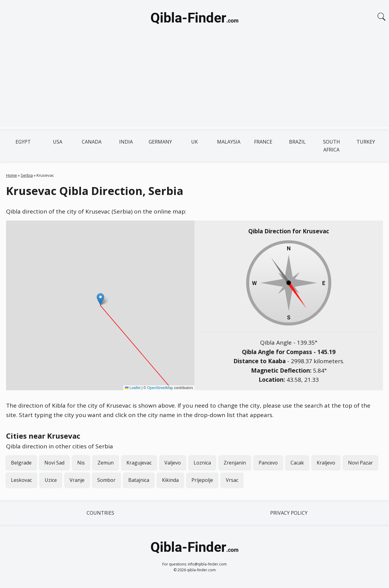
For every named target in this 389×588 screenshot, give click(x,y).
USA (58, 142)
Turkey (366, 142)
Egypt (23, 142)
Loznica (202, 463)
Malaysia (229, 142)
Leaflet (133, 388)
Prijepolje (202, 480)
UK (194, 142)
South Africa (332, 146)
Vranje (77, 480)
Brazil (297, 142)
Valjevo (173, 463)
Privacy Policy (289, 513)
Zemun (106, 463)
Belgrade (21, 463)
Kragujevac (139, 463)
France (263, 142)
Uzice (51, 480)
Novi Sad (54, 463)
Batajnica (139, 480)
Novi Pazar (360, 463)
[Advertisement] (194, 85)
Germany (160, 142)
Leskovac (21, 480)
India (126, 142)
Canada (92, 142)
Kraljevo (326, 463)
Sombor (106, 480)
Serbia (27, 175)
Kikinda (170, 480)
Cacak (297, 463)
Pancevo (268, 463)
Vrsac (232, 480)
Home (12, 175)
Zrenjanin (235, 463)
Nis (81, 463)
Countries (100, 513)
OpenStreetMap (160, 388)
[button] (100, 299)
